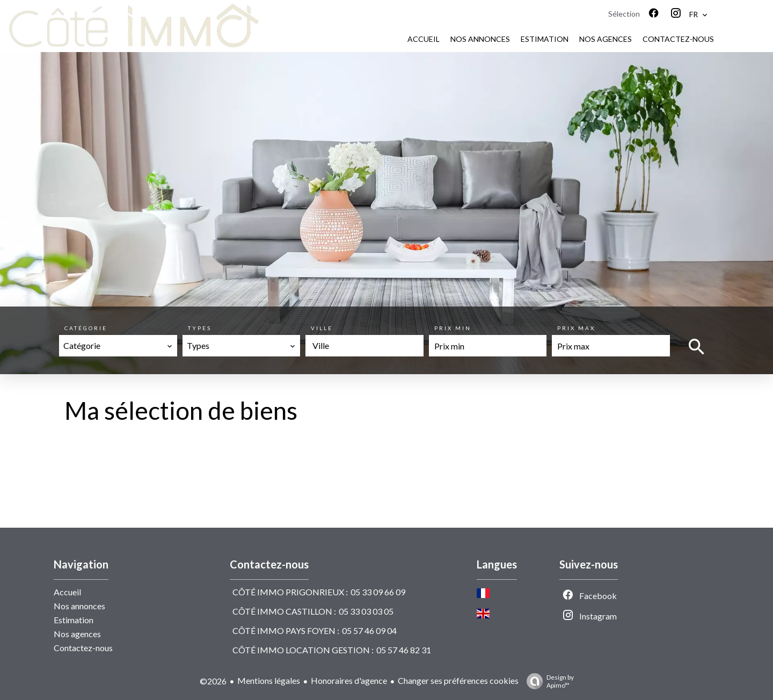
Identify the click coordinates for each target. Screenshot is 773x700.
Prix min (453, 328)
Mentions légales (269, 680)
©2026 (213, 681)
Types (200, 328)
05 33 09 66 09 (378, 592)
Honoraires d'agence (349, 680)
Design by (548, 681)
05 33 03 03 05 (366, 611)
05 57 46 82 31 (404, 650)
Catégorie (86, 328)
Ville (322, 328)
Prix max (576, 328)
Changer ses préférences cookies (458, 680)
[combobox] (118, 346)
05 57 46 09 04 (369, 630)
